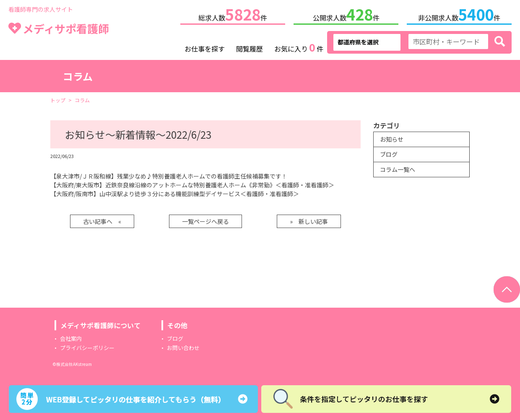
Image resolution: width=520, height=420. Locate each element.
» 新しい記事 (309, 220)
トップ (58, 98)
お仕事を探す (205, 47)
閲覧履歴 (250, 47)
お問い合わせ (183, 346)
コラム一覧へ (398, 168)
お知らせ (392, 137)
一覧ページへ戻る (205, 220)
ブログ (389, 153)
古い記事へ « (102, 220)
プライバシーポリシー (87, 346)
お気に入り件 (299, 46)
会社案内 (71, 337)
